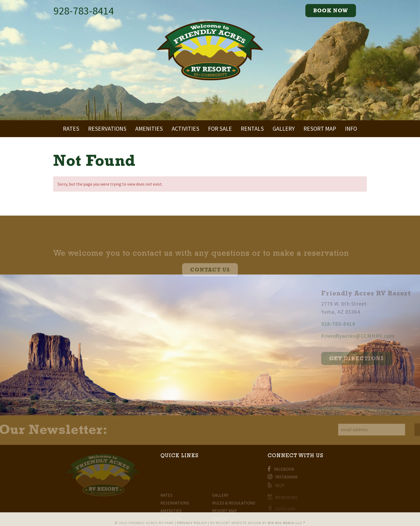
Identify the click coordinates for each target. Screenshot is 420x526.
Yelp (276, 486)
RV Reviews (282, 498)
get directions (383, 359)
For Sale (220, 129)
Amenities (149, 129)
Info (351, 129)
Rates (71, 129)
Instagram (283, 478)
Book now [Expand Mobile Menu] (331, 11)
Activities (185, 129)
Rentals (252, 129)
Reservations (107, 129)
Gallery (284, 129)
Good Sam (281, 509)
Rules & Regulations (234, 511)
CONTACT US (210, 275)
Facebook (281, 470)
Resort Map (320, 129)
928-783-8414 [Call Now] (84, 11)
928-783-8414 (365, 324)
